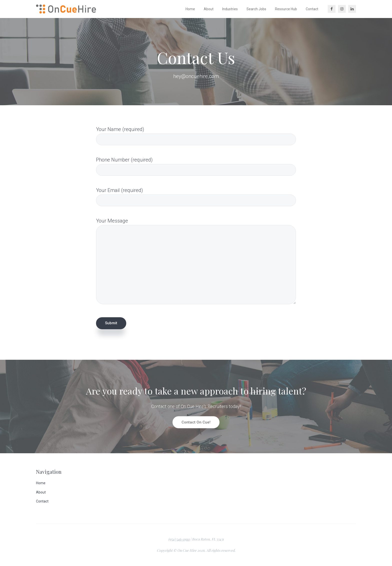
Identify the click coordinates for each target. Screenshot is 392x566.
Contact (42, 501)
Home (41, 483)
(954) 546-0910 (179, 539)
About (41, 492)
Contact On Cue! (196, 422)
